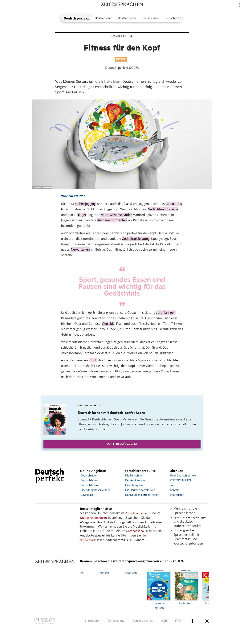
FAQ (178, 620)
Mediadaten (177, 495)
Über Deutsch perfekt (183, 475)
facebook (192, 620)
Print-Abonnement (137, 513)
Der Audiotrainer (135, 480)
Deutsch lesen (104, 18)
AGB (164, 620)
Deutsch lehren (174, 18)
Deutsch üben (150, 18)
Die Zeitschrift (134, 475)
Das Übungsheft (135, 485)
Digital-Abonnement (94, 518)
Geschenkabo (135, 531)
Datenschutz (116, 620)
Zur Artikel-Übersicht (122, 444)
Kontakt (175, 490)
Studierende (88, 540)
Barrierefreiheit (143, 620)
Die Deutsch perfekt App (140, 490)
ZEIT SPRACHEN (180, 480)
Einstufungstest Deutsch (96, 490)
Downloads (87, 495)
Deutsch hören (127, 18)
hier (144, 535)
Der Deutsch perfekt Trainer (142, 495)
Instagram (207, 620)
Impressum (92, 620)
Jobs (173, 485)
